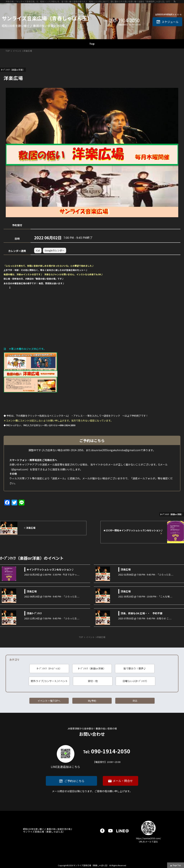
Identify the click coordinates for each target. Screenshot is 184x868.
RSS (135, 701)
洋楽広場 (126, 569)
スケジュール (170, 22)
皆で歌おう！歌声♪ (135, 668)
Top (92, 44)
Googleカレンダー (55, 250)
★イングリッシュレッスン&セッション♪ (50, 569)
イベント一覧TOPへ (49, 701)
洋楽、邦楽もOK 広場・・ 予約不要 (142, 613)
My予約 (92, 701)
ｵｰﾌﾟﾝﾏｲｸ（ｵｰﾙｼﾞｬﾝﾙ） (49, 668)
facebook (102, 831)
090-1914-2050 (124, 20)
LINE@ (123, 831)
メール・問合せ (123, 781)
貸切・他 (93, 681)
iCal (38, 250)
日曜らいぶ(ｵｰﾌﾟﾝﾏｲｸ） (136, 681)
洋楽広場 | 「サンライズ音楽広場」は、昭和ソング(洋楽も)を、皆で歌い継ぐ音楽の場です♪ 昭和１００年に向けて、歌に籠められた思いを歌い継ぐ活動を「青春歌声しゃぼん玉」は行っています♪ (89, 1)
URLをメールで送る (148, 841)
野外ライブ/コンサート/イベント (49, 681)
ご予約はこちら (74, 781)
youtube (110, 831)
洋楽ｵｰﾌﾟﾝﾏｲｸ (34, 613)
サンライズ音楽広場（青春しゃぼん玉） (47, 18)
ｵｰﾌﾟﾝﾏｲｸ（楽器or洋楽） (92, 668)
